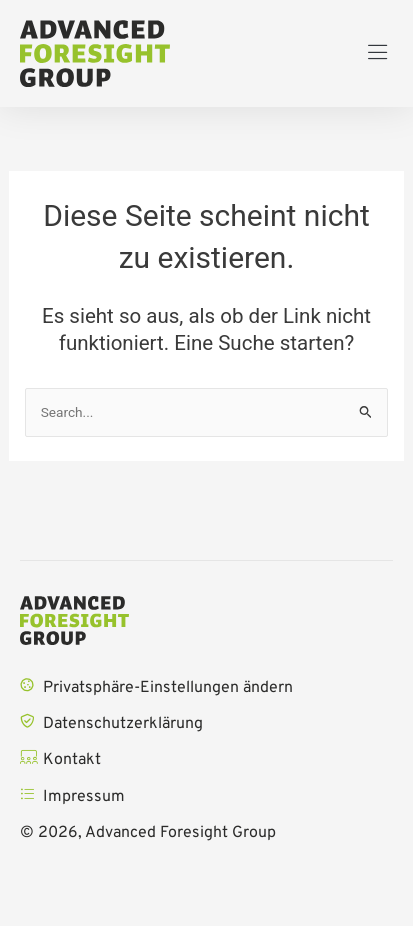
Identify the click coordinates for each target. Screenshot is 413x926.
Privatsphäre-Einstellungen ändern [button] (168, 688)
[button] (378, 53)
